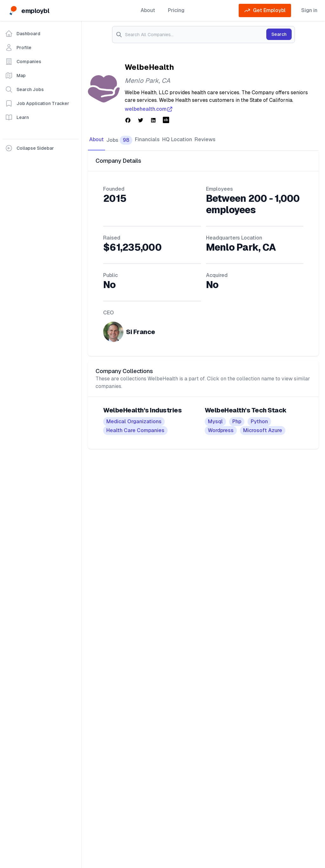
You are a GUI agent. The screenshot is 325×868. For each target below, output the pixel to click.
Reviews (205, 139)
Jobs (119, 140)
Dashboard (23, 34)
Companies (23, 62)
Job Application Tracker (37, 103)
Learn (17, 117)
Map (15, 76)
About (148, 10)
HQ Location (177, 139)
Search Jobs (24, 89)
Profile (18, 48)
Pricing (176, 10)
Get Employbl (265, 10)
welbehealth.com (149, 109)
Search (279, 34)
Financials (147, 139)
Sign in (309, 10)
